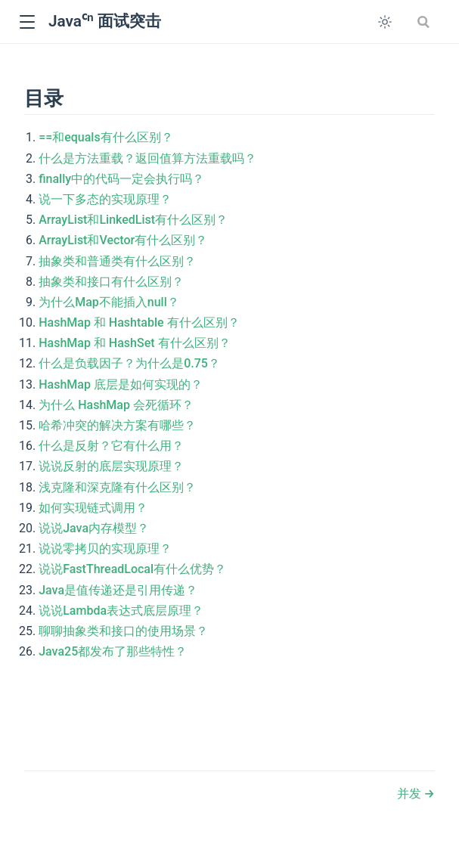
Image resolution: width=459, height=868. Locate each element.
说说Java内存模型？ (94, 528)
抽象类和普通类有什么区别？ (117, 261)
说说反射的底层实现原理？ (111, 466)
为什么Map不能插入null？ (109, 302)
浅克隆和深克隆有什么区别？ (117, 487)
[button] (27, 22)
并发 (411, 794)
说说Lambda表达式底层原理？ (121, 611)
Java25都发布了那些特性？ (113, 651)
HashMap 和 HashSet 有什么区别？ (134, 343)
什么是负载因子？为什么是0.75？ (129, 363)
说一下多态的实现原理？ (105, 199)
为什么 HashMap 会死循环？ (116, 405)
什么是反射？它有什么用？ (111, 446)
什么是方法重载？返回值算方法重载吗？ (147, 158)
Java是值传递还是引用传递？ (118, 590)
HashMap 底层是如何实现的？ (121, 384)
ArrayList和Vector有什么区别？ (123, 240)
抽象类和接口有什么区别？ (111, 282)
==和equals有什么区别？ (105, 137)
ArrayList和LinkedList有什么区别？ (133, 220)
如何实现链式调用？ (93, 508)
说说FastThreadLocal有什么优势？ (132, 569)
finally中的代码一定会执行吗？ (121, 179)
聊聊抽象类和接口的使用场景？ (123, 631)
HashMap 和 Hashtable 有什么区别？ (139, 322)
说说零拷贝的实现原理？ (105, 549)
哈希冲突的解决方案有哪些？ (117, 425)
